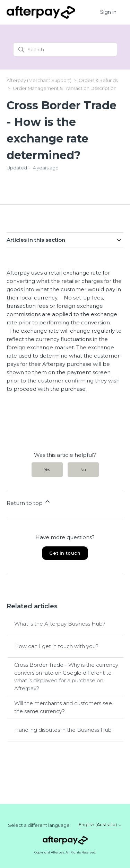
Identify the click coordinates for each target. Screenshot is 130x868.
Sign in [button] (108, 12)
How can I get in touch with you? (56, 646)
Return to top (29, 502)
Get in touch (65, 553)
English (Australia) (100, 825)
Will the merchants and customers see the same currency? (63, 707)
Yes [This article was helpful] (47, 469)
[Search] (65, 49)
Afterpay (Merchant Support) (39, 80)
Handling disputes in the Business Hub (63, 730)
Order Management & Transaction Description (65, 88)
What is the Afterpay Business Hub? (60, 624)
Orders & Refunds (98, 80)
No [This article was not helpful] (83, 469)
